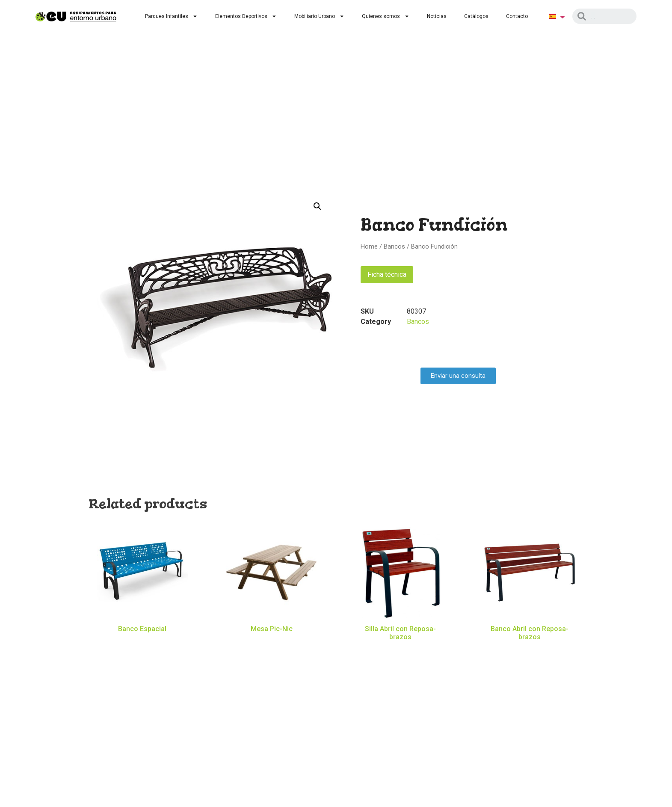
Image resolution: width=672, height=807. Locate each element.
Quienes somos (386, 16)
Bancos (394, 246)
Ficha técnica (387, 274)
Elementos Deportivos (246, 16)
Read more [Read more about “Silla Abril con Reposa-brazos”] (400, 650)
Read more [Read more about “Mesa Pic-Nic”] (272, 641)
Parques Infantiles (171, 16)
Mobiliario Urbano (319, 16)
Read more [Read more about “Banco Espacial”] (142, 641)
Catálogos (476, 16)
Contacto (517, 16)
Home (369, 246)
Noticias (437, 16)
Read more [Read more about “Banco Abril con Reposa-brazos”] (530, 650)
